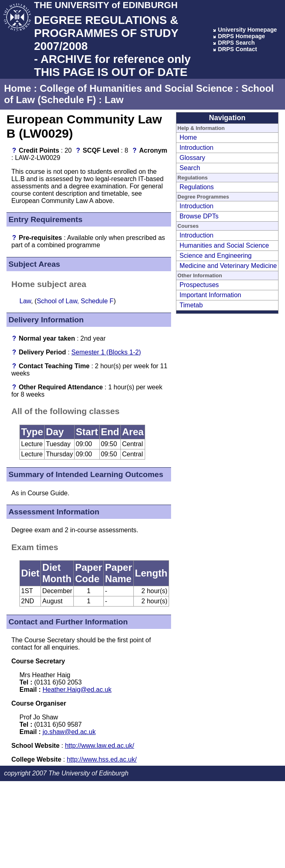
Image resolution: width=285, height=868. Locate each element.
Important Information (210, 295)
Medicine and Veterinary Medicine (228, 266)
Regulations (197, 187)
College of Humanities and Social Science (136, 88)
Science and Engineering (216, 256)
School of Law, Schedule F (75, 301)
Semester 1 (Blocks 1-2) (106, 352)
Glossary (192, 158)
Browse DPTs (199, 216)
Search (190, 168)
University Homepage (247, 30)
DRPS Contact (237, 49)
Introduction (197, 148)
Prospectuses (199, 285)
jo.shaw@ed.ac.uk (69, 732)
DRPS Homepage (241, 36)
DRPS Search (236, 43)
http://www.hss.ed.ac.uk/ (102, 759)
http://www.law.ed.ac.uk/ (100, 746)
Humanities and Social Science (224, 245)
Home (18, 88)
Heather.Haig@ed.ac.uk (77, 690)
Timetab (191, 305)
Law (114, 100)
